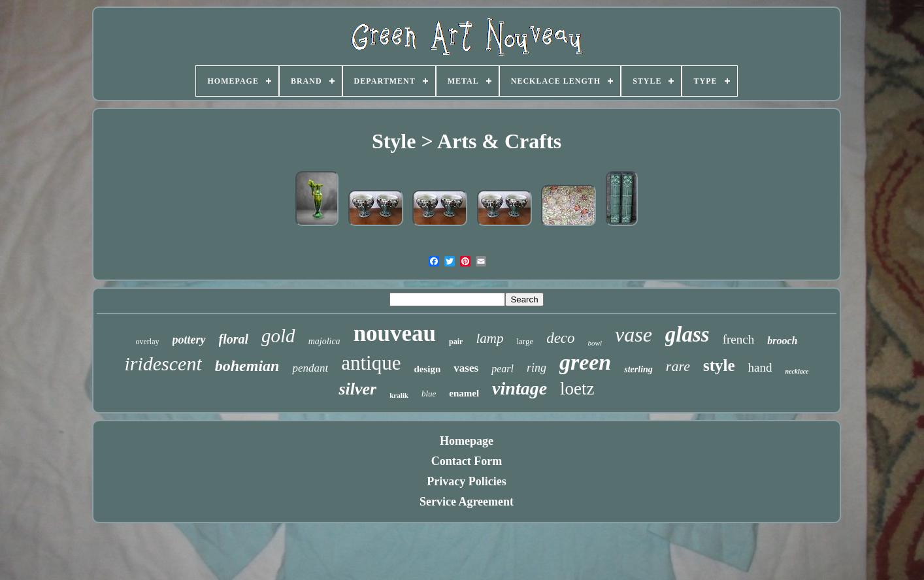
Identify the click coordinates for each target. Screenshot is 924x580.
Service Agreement (467, 502)
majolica (324, 341)
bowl (595, 343)
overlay (148, 342)
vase (634, 334)
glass (687, 334)
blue (429, 394)
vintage (520, 388)
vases (466, 368)
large (525, 341)
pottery (189, 340)
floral (234, 339)
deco (560, 338)
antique (371, 363)
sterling (638, 369)
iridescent (163, 363)
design (427, 369)
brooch (782, 341)
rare (678, 366)
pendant (310, 368)
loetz (577, 389)
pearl (503, 369)
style (719, 365)
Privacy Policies (466, 481)
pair (456, 342)
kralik (399, 395)
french (739, 339)
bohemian (247, 366)
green (585, 362)
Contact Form (467, 461)
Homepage (467, 441)
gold (278, 336)
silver (357, 389)
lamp (489, 338)
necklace (797, 371)
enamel (464, 393)
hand (760, 367)
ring (536, 368)
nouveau (395, 333)
